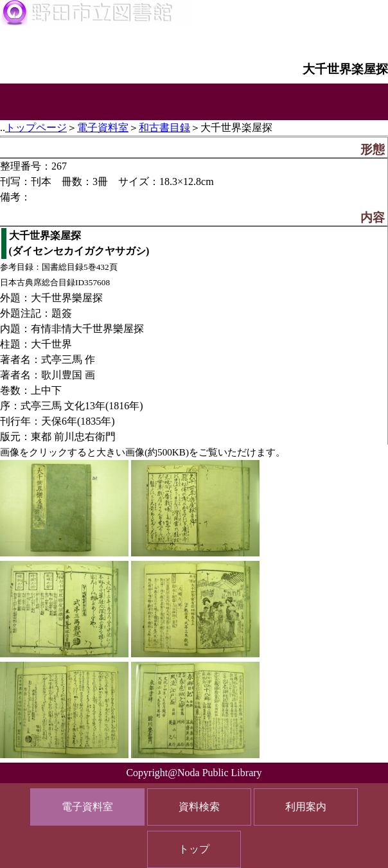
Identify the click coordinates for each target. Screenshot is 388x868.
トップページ (36, 128)
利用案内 (306, 807)
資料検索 (199, 807)
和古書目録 (164, 128)
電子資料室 (103, 128)
